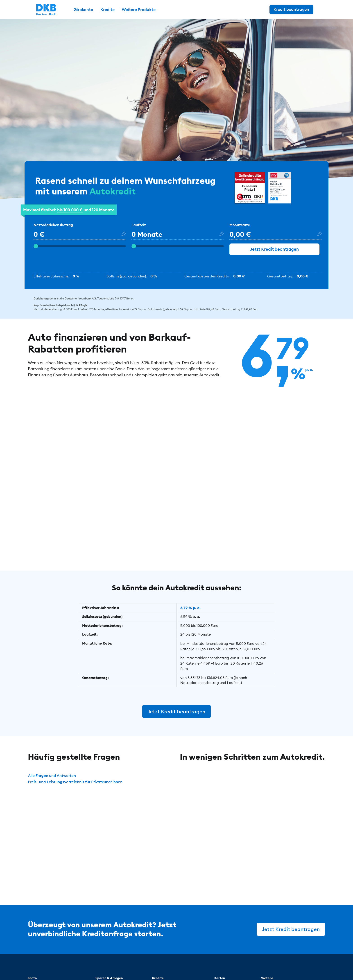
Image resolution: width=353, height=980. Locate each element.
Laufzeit (139, 228)
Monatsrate (240, 228)
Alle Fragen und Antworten (54, 779)
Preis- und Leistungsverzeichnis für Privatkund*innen (79, 785)
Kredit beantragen (300, 9)
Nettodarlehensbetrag (53, 228)
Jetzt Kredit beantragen (274, 253)
